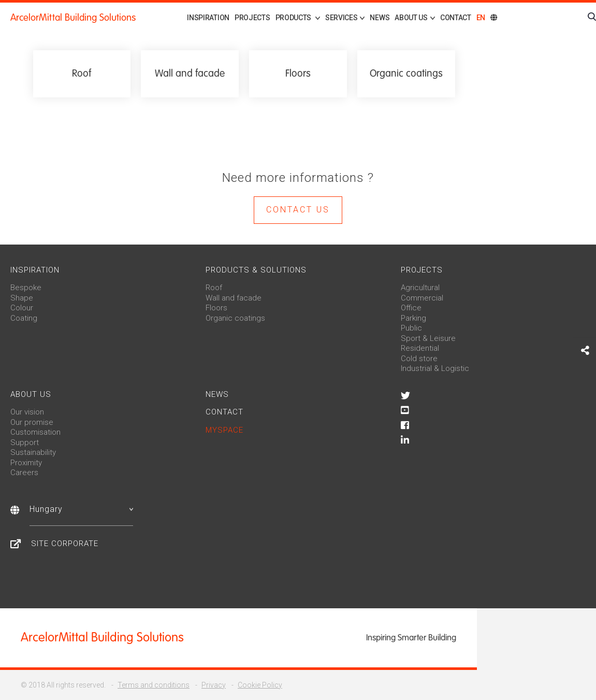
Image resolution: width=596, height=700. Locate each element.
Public (411, 328)
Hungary (81, 509)
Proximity (26, 463)
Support (25, 442)
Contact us (298, 210)
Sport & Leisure (428, 338)
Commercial (422, 298)
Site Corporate (65, 544)
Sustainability (33, 452)
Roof (214, 288)
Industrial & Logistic (435, 368)
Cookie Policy (260, 685)
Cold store (419, 359)
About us (31, 394)
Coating (24, 318)
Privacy (214, 685)
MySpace (224, 430)
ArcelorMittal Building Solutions (73, 18)
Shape (22, 298)
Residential (420, 348)
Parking (413, 318)
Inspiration (208, 18)
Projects (252, 18)
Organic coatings (235, 318)
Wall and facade (234, 298)
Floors (216, 308)
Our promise (32, 422)
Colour (22, 308)
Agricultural (420, 288)
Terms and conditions (154, 685)
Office (411, 308)
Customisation (35, 432)
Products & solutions (256, 270)
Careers (24, 473)
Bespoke (26, 288)
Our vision (27, 412)
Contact (456, 18)
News (380, 18)
